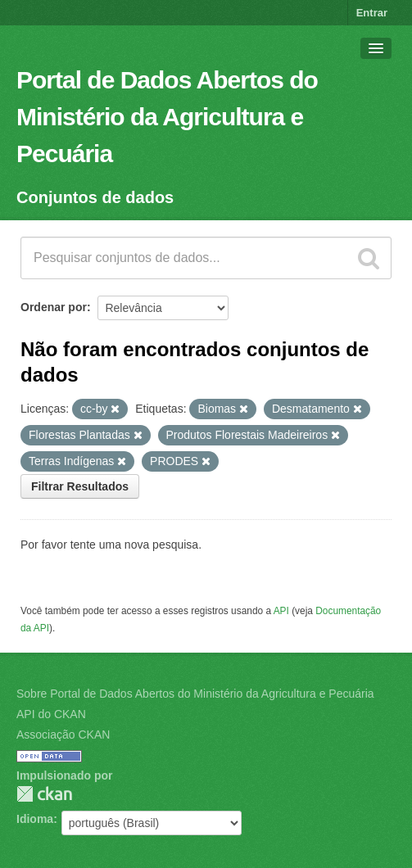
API (281, 611)
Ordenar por (54, 307)
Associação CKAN (63, 735)
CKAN (44, 794)
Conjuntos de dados (95, 197)
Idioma (35, 819)
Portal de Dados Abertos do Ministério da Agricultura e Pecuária (167, 117)
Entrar (372, 13)
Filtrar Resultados (80, 486)
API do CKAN (51, 714)
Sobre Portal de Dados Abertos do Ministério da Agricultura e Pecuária (195, 694)
